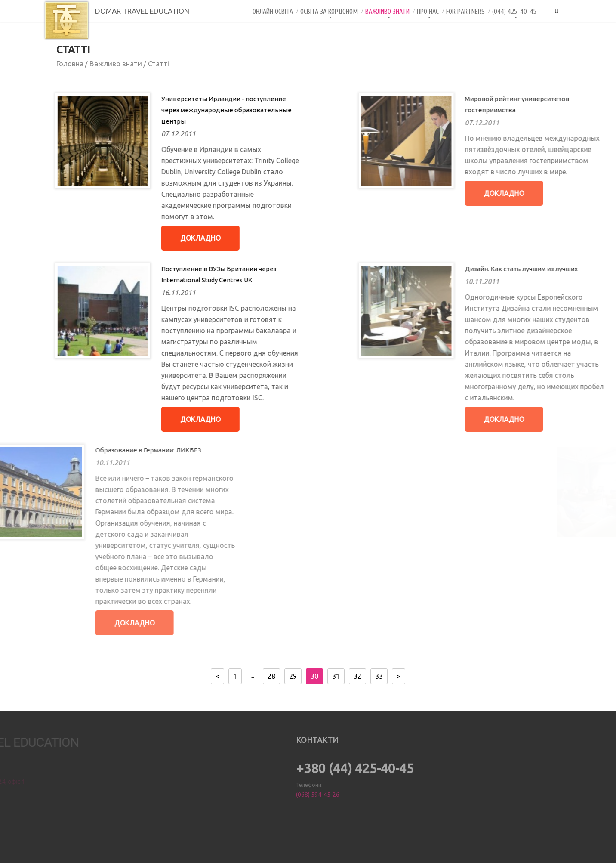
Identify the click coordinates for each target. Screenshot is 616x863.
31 (336, 676)
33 (379, 676)
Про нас (428, 12)
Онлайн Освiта (273, 12)
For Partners (465, 12)
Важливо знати (387, 12)
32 (357, 676)
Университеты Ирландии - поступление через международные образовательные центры (190, 110)
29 (293, 676)
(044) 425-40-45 (514, 12)
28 (271, 676)
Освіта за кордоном (329, 12)
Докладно (164, 238)
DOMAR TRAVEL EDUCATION (116, 11)
